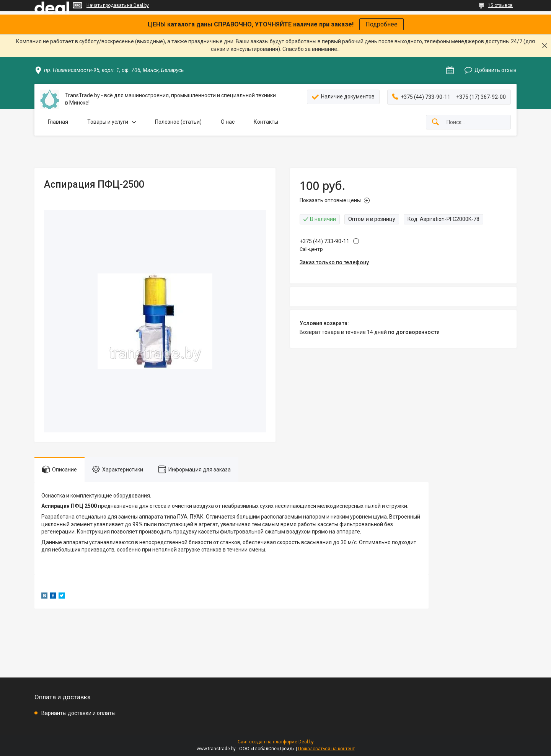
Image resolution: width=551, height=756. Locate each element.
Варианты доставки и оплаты (78, 713)
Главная (58, 122)
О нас (228, 122)
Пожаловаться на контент (326, 749)
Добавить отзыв (496, 70)
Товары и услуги (108, 122)
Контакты (266, 122)
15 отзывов (500, 5)
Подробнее (381, 24)
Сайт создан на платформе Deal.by (276, 742)
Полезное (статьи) (178, 122)
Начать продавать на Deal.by (118, 5)
